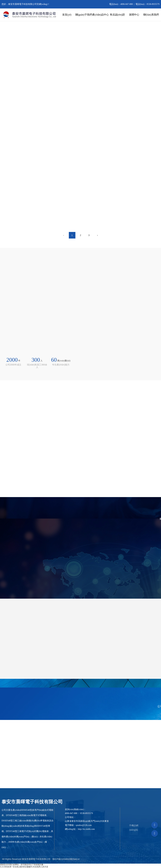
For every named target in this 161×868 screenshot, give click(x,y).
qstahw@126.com (84, 825)
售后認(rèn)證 (117, 15)
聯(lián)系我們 (151, 15)
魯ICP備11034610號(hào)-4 (66, 859)
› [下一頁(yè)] (97, 235)
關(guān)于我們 (84, 15)
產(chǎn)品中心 (101, 15)
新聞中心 (134, 15)
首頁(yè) (67, 15)
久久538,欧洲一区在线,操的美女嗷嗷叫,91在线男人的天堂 (24, 867)
